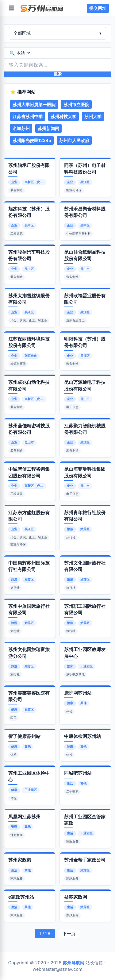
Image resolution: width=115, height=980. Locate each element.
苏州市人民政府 (74, 140)
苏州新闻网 (48, 128)
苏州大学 (93, 116)
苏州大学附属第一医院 (34, 104)
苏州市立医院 (76, 104)
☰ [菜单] (11, 8)
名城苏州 (21, 128)
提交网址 (98, 8)
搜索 (58, 74)
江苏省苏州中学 (28, 116)
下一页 (69, 934)
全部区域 (57, 33)
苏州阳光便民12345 (32, 140)
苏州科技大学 (63, 116)
